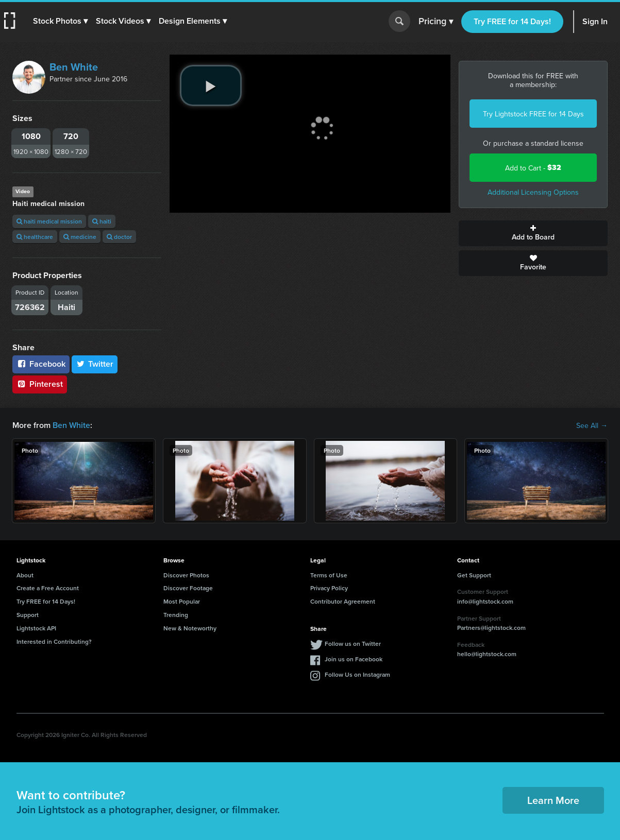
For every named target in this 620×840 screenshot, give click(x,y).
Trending (176, 615)
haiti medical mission (49, 221)
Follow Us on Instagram (357, 674)
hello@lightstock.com (487, 654)
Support (28, 615)
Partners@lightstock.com (491, 628)
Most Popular (182, 601)
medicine (80, 237)
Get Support (474, 575)
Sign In (595, 21)
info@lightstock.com (485, 601)
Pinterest (40, 384)
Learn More (553, 800)
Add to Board (533, 233)
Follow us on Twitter (353, 644)
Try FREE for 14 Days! (512, 21)
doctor (119, 237)
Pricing (436, 22)
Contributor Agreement (343, 601)
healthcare (35, 237)
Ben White (74, 67)
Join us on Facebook (354, 659)
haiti (102, 221)
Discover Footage (188, 588)
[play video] (211, 85)
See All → (592, 425)
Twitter (95, 364)
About (25, 575)
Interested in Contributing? (54, 641)
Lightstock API (36, 628)
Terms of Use (329, 575)
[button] (60, 21)
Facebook (41, 364)
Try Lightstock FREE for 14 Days (533, 114)
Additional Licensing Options (533, 192)
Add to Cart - (533, 168)
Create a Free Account (48, 588)
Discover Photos (186, 575)
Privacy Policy (329, 588)
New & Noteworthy (190, 628)
